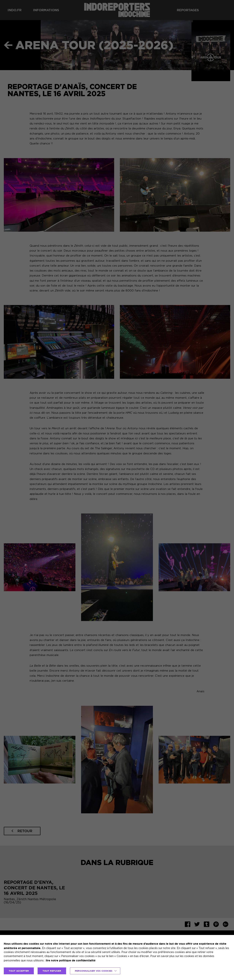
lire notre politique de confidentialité (71, 960)
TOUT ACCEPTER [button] (19, 971)
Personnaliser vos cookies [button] (94, 971)
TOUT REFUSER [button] (52, 971)
